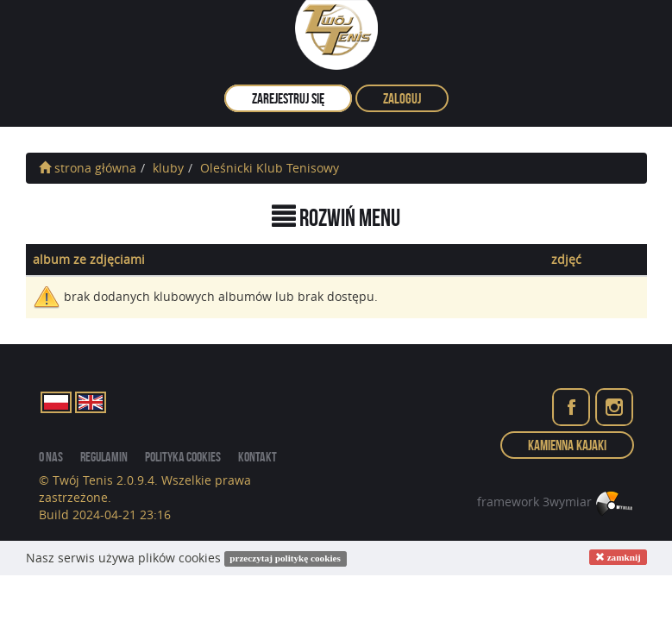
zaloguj (402, 98)
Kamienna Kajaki (567, 445)
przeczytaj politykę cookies (285, 559)
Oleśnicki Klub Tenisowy (270, 168)
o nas (51, 457)
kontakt (257, 457)
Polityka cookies (183, 457)
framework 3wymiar (556, 502)
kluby (168, 168)
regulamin (104, 457)
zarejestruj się (288, 98)
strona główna (88, 168)
